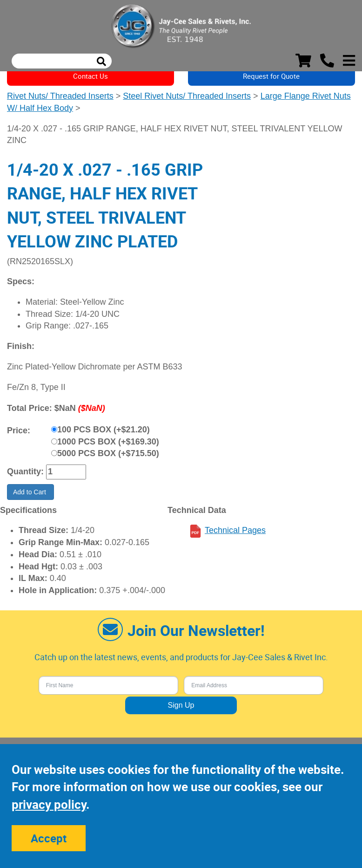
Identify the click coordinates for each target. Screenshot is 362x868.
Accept (49, 838)
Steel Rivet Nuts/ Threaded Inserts (187, 96)
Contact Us (90, 76)
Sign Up (181, 705)
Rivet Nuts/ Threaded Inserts (60, 96)
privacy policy (49, 804)
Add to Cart (30, 492)
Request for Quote (271, 76)
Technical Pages (235, 530)
